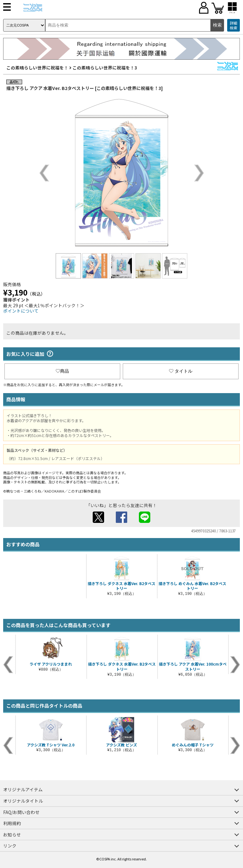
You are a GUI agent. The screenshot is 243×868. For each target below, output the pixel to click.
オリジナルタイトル (23, 801)
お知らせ (12, 835)
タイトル (181, 371)
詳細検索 (234, 25)
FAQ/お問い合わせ (21, 812)
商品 (62, 371)
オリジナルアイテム (23, 789)
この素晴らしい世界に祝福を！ (37, 68)
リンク (10, 846)
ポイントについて (21, 311)
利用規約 (12, 823)
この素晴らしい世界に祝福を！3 (105, 68)
